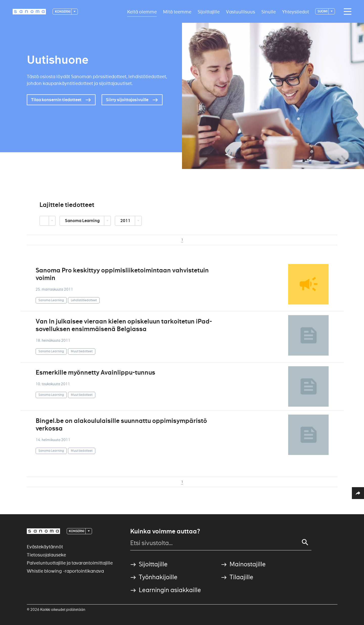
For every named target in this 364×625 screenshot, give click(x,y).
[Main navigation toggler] (346, 12)
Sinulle (269, 12)
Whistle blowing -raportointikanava (65, 571)
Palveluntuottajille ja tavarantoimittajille (70, 563)
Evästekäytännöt (45, 547)
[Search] (305, 542)
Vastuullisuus (241, 12)
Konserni (63, 12)
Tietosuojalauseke (46, 555)
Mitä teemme (177, 12)
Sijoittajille (209, 12)
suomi (323, 11)
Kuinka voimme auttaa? (165, 531)
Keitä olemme (142, 12)
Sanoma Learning (83, 221)
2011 (126, 221)
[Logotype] (29, 12)
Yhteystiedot (295, 12)
